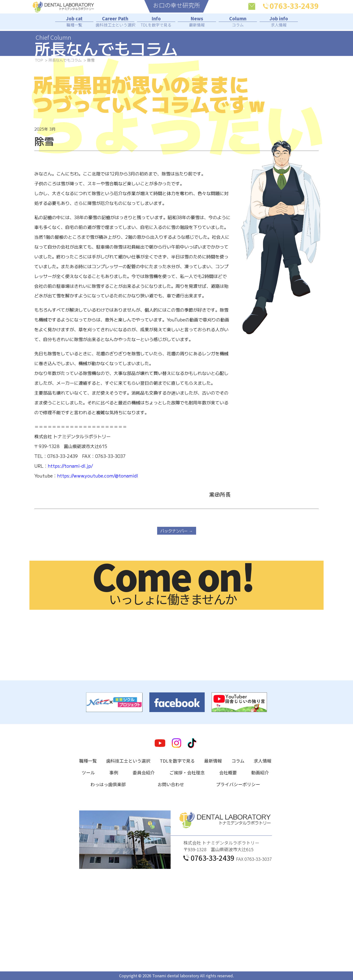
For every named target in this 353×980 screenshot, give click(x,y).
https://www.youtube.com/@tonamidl (98, 476)
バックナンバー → (177, 531)
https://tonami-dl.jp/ (70, 466)
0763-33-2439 (291, 6)
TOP (39, 60)
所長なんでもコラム (65, 60)
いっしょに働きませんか (173, 584)
